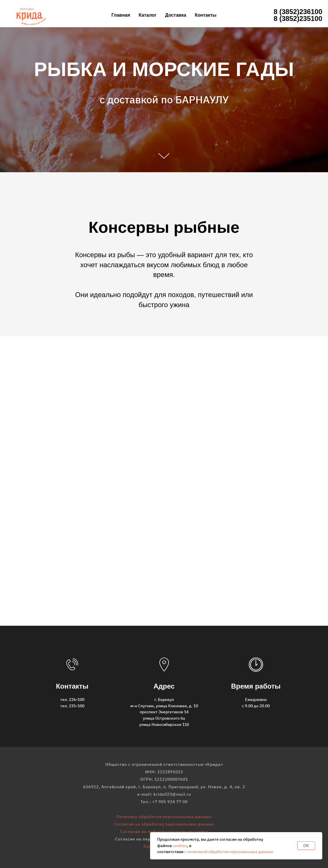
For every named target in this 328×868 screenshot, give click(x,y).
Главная (121, 15)
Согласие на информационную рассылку (164, 832)
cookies (180, 846)
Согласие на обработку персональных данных (164, 824)
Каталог (147, 15)
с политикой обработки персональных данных (229, 852)
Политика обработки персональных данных (164, 817)
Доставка (176, 15)
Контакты (206, 15)
